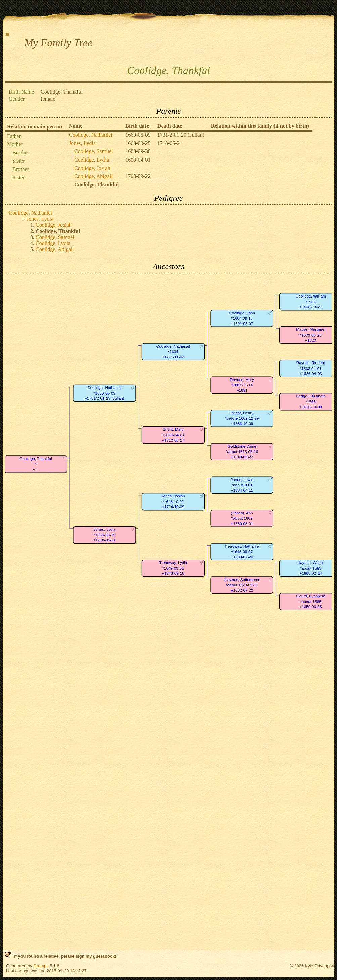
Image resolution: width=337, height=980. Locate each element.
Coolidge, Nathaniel (91, 135)
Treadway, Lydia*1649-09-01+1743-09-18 (173, 568)
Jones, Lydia (82, 143)
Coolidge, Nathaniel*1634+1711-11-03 (173, 352)
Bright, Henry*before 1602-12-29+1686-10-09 (242, 418)
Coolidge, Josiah (92, 168)
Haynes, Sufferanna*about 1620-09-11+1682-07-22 (242, 585)
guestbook (104, 956)
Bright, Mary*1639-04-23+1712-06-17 (173, 435)
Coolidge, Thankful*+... (36, 464)
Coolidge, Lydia (92, 160)
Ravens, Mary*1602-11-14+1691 (242, 385)
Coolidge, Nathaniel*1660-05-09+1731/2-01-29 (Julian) (104, 393)
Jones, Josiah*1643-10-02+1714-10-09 (173, 501)
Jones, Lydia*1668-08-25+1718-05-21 (104, 535)
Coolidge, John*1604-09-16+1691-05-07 (242, 318)
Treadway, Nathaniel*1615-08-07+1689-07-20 (242, 552)
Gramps (41, 966)
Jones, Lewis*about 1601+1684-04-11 (242, 485)
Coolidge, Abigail (93, 176)
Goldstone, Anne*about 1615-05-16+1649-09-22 (242, 452)
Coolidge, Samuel (94, 151)
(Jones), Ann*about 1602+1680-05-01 (242, 518)
